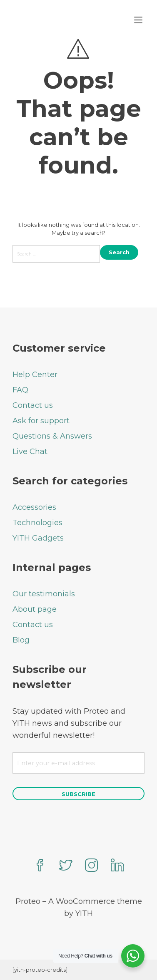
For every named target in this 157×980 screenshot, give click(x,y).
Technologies (37, 523)
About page (35, 609)
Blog (21, 640)
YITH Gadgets (38, 538)
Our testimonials (44, 594)
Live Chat (30, 452)
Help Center (35, 375)
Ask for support (41, 421)
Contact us (33, 405)
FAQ (20, 390)
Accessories (34, 507)
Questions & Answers (52, 436)
